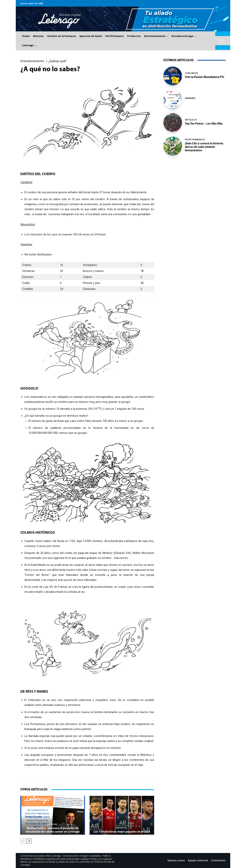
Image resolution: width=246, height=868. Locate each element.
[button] (221, 41)
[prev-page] (23, 841)
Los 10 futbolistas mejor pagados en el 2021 (122, 832)
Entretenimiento (32, 61)
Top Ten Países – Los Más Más (204, 124)
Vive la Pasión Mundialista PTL (205, 77)
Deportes (121, 828)
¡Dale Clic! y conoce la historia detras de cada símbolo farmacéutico (204, 147)
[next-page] (29, 841)
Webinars (190, 98)
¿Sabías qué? (58, 61)
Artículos (191, 120)
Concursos (192, 73)
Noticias (52, 824)
